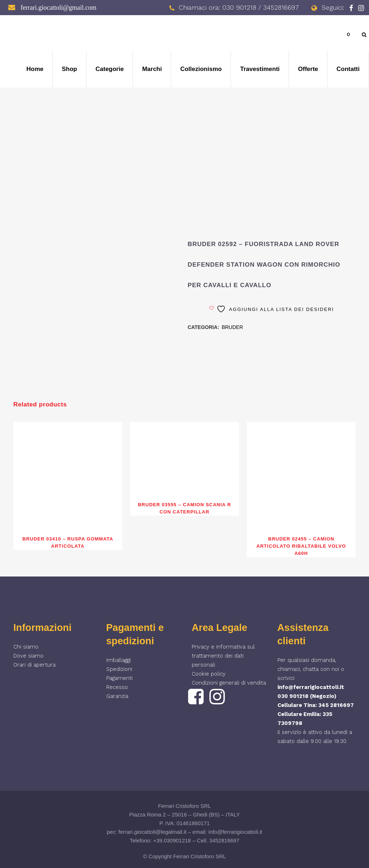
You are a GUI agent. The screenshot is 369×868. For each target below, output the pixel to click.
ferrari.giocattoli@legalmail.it (153, 832)
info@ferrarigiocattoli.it (311, 687)
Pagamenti (119, 678)
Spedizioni (119, 669)
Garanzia (117, 696)
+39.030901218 (172, 840)
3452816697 (224, 840)
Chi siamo (26, 647)
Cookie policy (209, 674)
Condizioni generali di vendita (229, 683)
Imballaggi (119, 660)
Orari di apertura (34, 665)
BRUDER (232, 327)
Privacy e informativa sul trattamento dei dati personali (223, 656)
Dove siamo (28, 656)
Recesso (117, 687)
